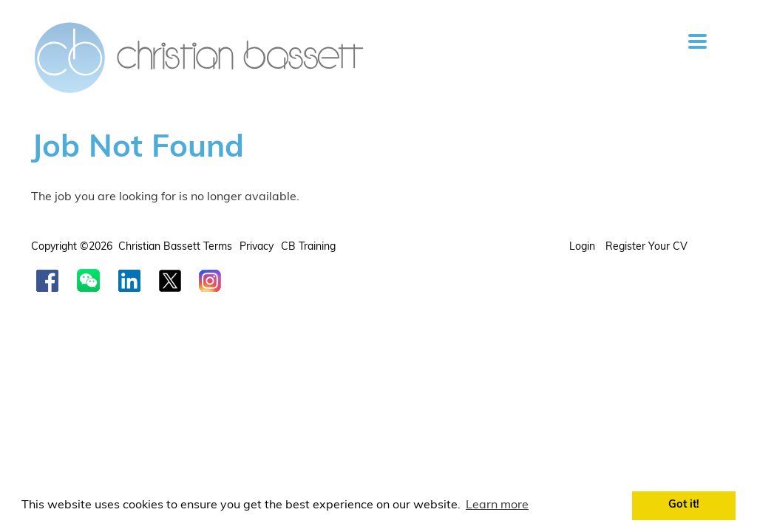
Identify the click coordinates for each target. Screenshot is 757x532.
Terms (218, 247)
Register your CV (648, 247)
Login (584, 247)
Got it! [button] (684, 505)
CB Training (308, 247)
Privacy (257, 247)
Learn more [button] (497, 505)
